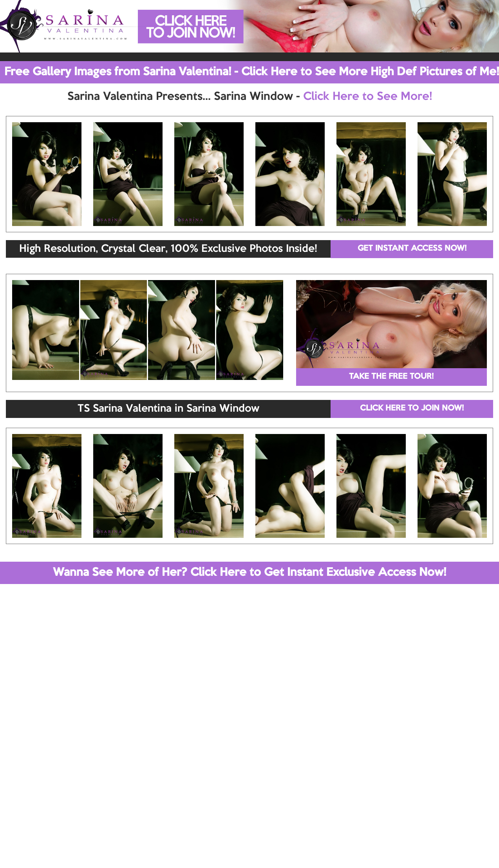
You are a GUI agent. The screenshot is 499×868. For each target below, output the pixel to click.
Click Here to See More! (368, 97)
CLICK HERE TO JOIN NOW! (412, 409)
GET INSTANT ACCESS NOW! (412, 249)
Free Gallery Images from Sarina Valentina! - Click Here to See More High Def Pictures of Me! (252, 72)
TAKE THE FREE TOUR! (391, 377)
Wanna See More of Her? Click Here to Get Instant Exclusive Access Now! (249, 573)
